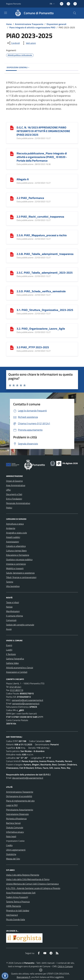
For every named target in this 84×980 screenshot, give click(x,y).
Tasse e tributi (13, 602)
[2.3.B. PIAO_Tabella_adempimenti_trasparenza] (12, 254)
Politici (9, 508)
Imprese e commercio (16, 564)
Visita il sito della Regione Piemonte (23, 875)
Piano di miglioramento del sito (20, 801)
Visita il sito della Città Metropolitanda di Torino (28, 879)
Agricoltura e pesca (15, 524)
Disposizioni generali (56, 24)
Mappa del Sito (13, 859)
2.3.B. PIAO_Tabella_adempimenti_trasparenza (45, 254)
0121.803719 (17, 690)
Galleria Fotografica (15, 659)
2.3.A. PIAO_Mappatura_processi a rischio (42, 235)
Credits (9, 845)
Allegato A (23, 179)
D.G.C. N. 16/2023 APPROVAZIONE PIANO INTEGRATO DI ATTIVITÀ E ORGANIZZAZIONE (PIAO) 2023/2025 (43, 131)
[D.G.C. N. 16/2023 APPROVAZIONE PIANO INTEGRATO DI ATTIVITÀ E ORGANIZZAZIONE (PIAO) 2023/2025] (12, 128)
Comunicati (11, 620)
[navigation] (6, 13)
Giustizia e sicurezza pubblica (19, 559)
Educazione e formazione (18, 555)
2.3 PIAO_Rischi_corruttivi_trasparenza (40, 217)
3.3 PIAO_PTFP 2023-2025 (33, 347)
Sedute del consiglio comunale (20, 625)
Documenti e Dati (14, 494)
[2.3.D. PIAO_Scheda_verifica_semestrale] (12, 291)
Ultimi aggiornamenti (16, 850)
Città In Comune (65, 966)
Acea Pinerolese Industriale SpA (21, 893)
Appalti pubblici (13, 537)
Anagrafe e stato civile (17, 533)
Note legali (11, 836)
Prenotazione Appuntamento (20, 810)
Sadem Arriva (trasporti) (17, 897)
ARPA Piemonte (14, 906)
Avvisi (9, 629)
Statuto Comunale (15, 827)
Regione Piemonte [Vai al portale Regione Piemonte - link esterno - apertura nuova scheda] (14, 4)
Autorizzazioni (13, 542)
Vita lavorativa (13, 586)
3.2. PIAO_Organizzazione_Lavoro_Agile (41, 329)
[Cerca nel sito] (75, 13)
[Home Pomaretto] (33, 13)
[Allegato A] (12, 179)
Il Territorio (11, 654)
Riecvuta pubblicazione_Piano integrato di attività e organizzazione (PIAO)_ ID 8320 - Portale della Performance (42, 157)
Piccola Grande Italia (16, 919)
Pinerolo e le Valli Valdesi (18, 910)
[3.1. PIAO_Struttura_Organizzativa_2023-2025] (12, 310)
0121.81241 (15, 687)
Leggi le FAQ (12, 805)
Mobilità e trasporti (15, 568)
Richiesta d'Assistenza (16, 819)
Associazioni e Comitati (17, 672)
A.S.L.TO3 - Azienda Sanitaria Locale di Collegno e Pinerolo (33, 888)
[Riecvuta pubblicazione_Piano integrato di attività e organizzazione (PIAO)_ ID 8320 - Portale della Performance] (12, 153)
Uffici (8, 490)
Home (9, 24)
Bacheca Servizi (13, 823)
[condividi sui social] (13, 43)
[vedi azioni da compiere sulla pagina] (29, 43)
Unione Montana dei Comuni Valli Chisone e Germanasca (32, 884)
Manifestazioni (13, 611)
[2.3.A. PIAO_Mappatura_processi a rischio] (12, 235)
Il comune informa (14, 616)
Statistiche (11, 854)
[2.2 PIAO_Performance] (12, 198)
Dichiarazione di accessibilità (19, 796)
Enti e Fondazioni (14, 499)
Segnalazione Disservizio (17, 814)
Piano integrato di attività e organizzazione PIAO (32, 27)
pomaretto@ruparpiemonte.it (26, 703)
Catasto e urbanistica (16, 546)
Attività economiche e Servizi (20, 668)
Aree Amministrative (16, 485)
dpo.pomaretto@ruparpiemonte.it (28, 778)
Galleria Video (12, 663)
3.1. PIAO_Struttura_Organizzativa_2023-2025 (45, 310)
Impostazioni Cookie (15, 841)
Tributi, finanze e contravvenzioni (21, 577)
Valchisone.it (12, 915)
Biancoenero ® (23, 977)
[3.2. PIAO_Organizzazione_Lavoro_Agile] (12, 329)
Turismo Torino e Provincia (18, 902)
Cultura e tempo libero (16, 551)
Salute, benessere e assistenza (20, 573)
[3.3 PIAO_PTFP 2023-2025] (12, 347)
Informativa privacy (15, 832)
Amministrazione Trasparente (29, 24)
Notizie (9, 607)
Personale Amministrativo (18, 503)
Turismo (10, 582)
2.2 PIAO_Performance (30, 198)
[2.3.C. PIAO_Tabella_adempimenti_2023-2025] (12, 273)
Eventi (9, 645)
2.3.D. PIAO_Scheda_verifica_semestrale (41, 291)
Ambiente (11, 528)
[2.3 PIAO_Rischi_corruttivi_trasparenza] (12, 217)
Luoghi (9, 650)
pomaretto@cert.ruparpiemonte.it (28, 700)
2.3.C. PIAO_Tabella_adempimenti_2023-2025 (45, 273)
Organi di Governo (14, 481)
